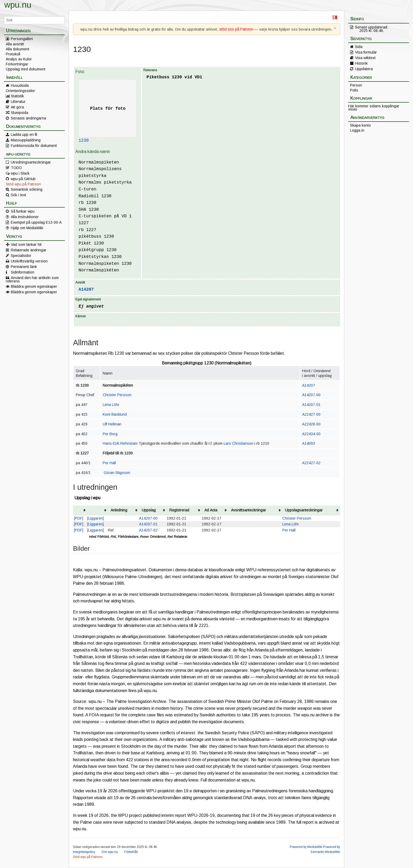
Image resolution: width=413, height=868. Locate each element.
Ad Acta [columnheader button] (211, 510)
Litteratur (18, 102)
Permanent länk (24, 267)
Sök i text (18, 195)
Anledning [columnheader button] (119, 510)
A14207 (86, 290)
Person (356, 85)
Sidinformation (23, 272)
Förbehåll (131, 852)
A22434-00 (311, 434)
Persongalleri (22, 39)
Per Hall (109, 463)
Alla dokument (18, 49)
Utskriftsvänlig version (29, 261)
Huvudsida (20, 85)
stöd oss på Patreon (236, 29)
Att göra (17, 107)
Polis (354, 90)
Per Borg (110, 434)
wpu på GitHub (23, 179)
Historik (361, 63)
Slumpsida (19, 113)
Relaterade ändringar (29, 250)
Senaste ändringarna (28, 118)
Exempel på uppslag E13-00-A (36, 222)
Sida (359, 47)
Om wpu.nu (110, 852)
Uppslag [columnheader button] (149, 510)
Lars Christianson (239, 443)
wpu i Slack (20, 173)
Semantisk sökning (27, 189)
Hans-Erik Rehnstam (120, 443)
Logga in (357, 130)
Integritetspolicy (84, 852)
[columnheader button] (80, 510)
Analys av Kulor (19, 59)
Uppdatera (364, 69)
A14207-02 (148, 530)
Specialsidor (21, 256)
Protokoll (13, 54)
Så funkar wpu (23, 211)
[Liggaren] (95, 518)
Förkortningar (17, 64)
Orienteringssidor (20, 91)
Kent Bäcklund (115, 414)
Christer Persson (117, 395)
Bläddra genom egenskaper (34, 286)
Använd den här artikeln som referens (32, 279)
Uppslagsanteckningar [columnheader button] (304, 510)
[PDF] (79, 518)
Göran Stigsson (117, 473)
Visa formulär (366, 52)
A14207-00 (311, 395)
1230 (83, 141)
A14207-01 (311, 405)
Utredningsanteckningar (31, 162)
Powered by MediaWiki (306, 847)
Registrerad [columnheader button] (179, 510)
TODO (16, 168)
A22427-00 (311, 414)
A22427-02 (311, 463)
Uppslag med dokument (26, 69)
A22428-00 (311, 424)
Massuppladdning (26, 140)
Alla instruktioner (25, 217)
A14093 (309, 443)
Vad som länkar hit (26, 244)
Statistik (17, 96)
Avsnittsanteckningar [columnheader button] (249, 510)
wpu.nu (18, 5)
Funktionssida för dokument (34, 146)
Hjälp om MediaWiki (27, 228)
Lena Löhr (111, 405)
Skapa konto (360, 125)
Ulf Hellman (112, 424)
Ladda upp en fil (24, 135)
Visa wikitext (365, 58)
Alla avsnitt (15, 44)
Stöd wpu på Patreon (23, 184)
